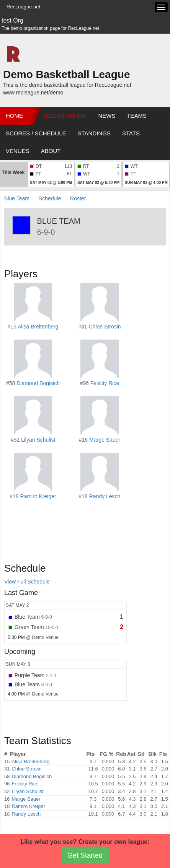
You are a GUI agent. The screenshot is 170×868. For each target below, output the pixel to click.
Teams (137, 116)
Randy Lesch (105, 496)
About (51, 151)
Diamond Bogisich (38, 383)
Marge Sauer (105, 440)
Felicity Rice (105, 383)
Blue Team (17, 198)
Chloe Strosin (105, 327)
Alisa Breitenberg (38, 327)
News (107, 116)
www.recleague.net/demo (33, 93)
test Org (12, 20)
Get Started (85, 855)
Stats (131, 133)
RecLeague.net (23, 7)
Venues (18, 151)
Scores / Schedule (36, 133)
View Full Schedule (27, 582)
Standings (94, 133)
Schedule (50, 198)
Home (14, 116)
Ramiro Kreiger (38, 496)
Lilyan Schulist (38, 440)
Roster (78, 198)
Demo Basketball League (66, 74)
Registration (65, 116)
